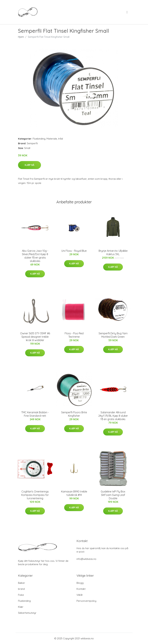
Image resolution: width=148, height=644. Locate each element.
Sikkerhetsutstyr (27, 613)
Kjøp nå (29, 165)
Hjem (21, 37)
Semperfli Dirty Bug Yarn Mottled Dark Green (113, 335)
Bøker (22, 583)
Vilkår (80, 595)
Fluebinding (39, 139)
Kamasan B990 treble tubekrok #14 (74, 493)
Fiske (21, 595)
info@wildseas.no (86, 559)
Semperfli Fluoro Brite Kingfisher (74, 414)
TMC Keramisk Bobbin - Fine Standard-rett (35, 414)
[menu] (127, 12)
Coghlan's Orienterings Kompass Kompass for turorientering (35, 495)
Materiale (52, 139)
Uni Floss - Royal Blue (74, 251)
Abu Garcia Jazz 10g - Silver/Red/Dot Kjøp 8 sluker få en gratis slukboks (35, 256)
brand (21, 589)
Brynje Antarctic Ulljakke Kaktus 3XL (113, 252)
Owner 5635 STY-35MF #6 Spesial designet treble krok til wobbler (35, 337)
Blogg (80, 583)
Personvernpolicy (86, 601)
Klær (21, 607)
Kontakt (81, 589)
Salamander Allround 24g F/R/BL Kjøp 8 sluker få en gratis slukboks (113, 416)
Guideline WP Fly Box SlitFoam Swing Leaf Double (113, 495)
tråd (61, 139)
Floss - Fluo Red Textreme (74, 335)
